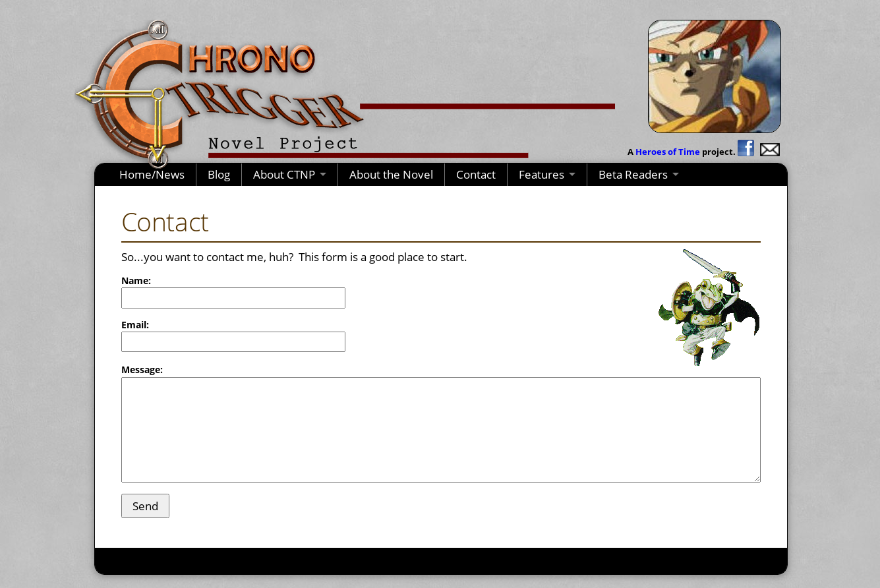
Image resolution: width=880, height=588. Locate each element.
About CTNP (284, 174)
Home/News (152, 174)
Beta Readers (633, 174)
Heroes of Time (668, 152)
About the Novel (391, 174)
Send (145, 506)
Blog (219, 174)
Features (542, 174)
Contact (476, 174)
